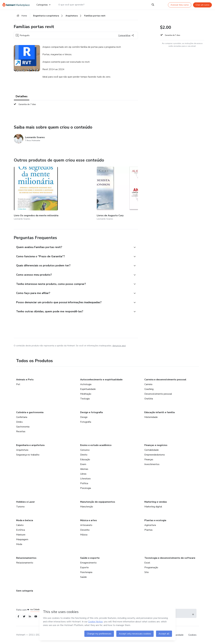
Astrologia (86, 384)
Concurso (85, 449)
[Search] (153, 5)
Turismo (20, 506)
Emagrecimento (88, 562)
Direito (84, 454)
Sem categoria (25, 590)
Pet (18, 384)
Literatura (85, 478)
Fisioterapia (86, 572)
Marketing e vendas (156, 501)
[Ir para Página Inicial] (17, 5)
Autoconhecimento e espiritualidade (101, 379)
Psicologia (86, 487)
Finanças (149, 459)
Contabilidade (152, 449)
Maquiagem (22, 539)
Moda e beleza (25, 520)
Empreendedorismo (155, 454)
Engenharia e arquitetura (30, 444)
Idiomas (84, 468)
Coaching (149, 388)
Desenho (85, 529)
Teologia (85, 398)
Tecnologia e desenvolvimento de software (170, 557)
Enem (83, 464)
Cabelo (20, 524)
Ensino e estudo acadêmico (96, 444)
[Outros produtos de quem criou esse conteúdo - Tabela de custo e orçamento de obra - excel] (137, 191)
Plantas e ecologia (155, 520)
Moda (19, 543)
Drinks (19, 421)
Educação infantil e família (160, 412)
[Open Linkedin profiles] (32, 616)
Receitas (21, 431)
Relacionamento (25, 562)
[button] (73, 241)
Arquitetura (22, 449)
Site (147, 572)
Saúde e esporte (90, 557)
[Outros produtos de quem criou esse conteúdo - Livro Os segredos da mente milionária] (30, 191)
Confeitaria (22, 416)
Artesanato (86, 524)
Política (84, 483)
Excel (147, 562)
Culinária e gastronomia (30, 412)
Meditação (86, 393)
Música (84, 534)
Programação (151, 567)
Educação (85, 459)
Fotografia (86, 421)
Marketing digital (153, 506)
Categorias (43, 5)
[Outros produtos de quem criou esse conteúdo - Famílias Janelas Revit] (101, 191)
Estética (21, 529)
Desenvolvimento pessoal (158, 393)
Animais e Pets (25, 379)
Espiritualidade (88, 388)
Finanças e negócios (156, 444)
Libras (83, 473)
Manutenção (87, 506)
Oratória (149, 398)
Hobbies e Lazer (25, 501)
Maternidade (151, 416)
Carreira (148, 384)
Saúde (83, 576)
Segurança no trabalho (28, 454)
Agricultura (150, 524)
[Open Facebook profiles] (19, 616)
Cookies (192, 635)
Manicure (21, 534)
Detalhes (22, 98)
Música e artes (89, 520)
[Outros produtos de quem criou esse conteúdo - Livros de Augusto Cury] (66, 191)
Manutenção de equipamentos (98, 501)
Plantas (148, 529)
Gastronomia (23, 426)
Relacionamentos (26, 557)
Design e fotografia (91, 412)
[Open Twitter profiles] (25, 616)
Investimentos (152, 464)
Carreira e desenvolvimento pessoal (165, 379)
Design (84, 416)
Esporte (84, 567)
